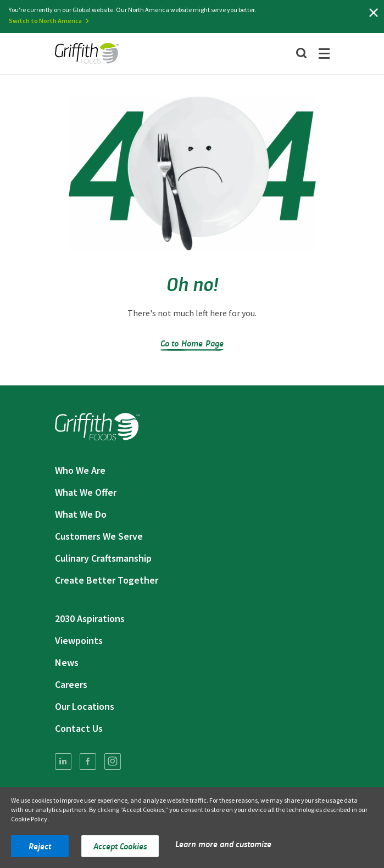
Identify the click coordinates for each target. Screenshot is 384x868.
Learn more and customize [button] (223, 844)
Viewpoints (79, 640)
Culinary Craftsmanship (103, 558)
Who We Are (80, 470)
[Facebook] (88, 761)
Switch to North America (45, 21)
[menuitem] (63, 761)
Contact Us (79, 728)
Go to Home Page (192, 343)
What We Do (81, 514)
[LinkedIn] (63, 761)
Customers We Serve (99, 536)
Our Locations (85, 706)
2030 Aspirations (90, 618)
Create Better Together (107, 580)
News (67, 662)
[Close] (374, 13)
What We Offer (86, 492)
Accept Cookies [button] (120, 846)
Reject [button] (40, 846)
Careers (71, 684)
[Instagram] (113, 761)
